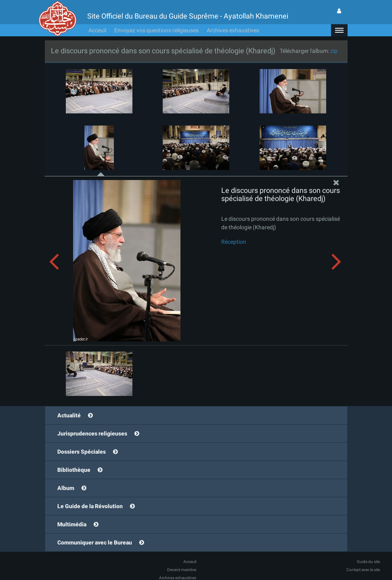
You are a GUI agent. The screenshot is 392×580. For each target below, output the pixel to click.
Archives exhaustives (233, 18)
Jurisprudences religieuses (92, 421)
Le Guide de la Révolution (90, 494)
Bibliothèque (74, 458)
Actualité (69, 403)
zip (334, 39)
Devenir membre (182, 558)
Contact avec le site (363, 558)
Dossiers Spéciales (82, 440)
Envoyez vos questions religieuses (156, 18)
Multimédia (72, 512)
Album (66, 476)
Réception (234, 230)
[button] (339, 18)
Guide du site (368, 550)
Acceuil (97, 18)
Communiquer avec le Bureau (95, 530)
